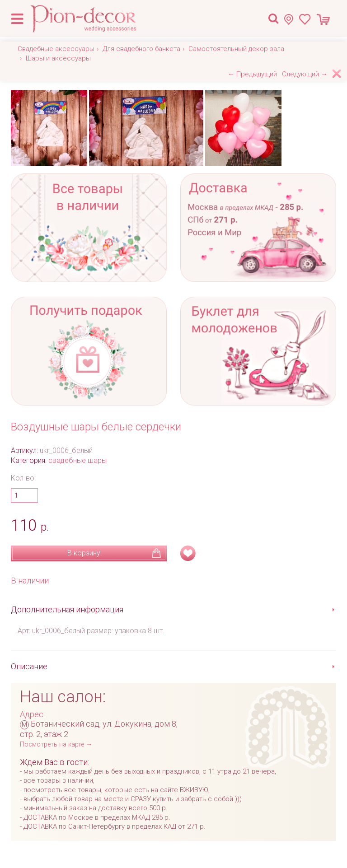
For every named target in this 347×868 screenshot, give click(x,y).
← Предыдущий (252, 74)
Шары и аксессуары (58, 58)
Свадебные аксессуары (56, 49)
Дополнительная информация (67, 609)
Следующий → (305, 74)
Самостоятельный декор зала (236, 49)
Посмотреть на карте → (56, 744)
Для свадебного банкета (141, 49)
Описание (29, 666)
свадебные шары (77, 460)
